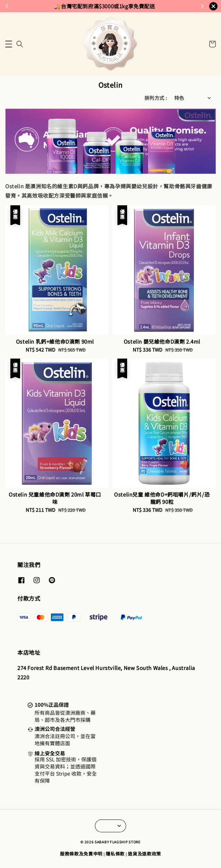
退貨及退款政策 (144, 854)
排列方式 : (156, 98)
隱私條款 (115, 854)
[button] (9, 44)
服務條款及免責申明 (81, 854)
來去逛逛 (162, 6)
